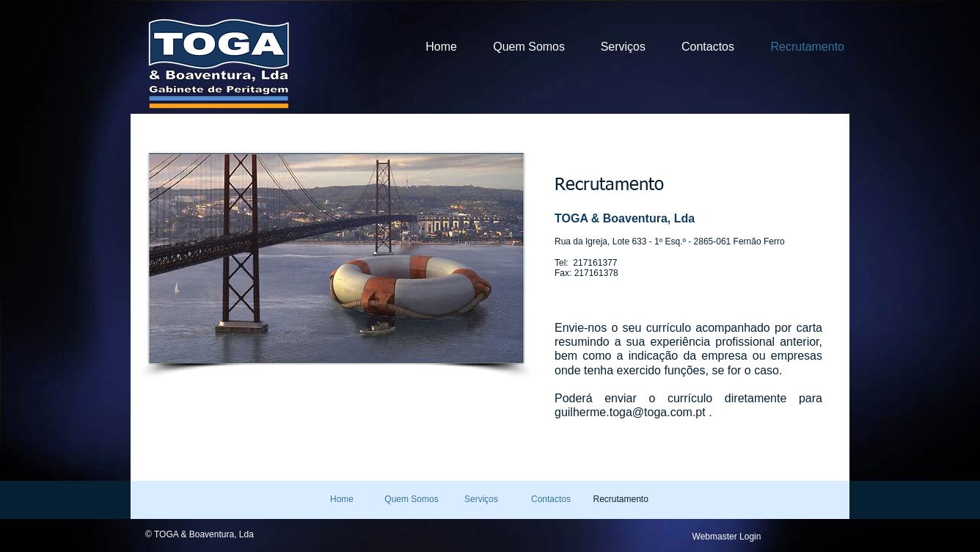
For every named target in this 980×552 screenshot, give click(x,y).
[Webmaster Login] (727, 537)
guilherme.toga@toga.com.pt (630, 412)
